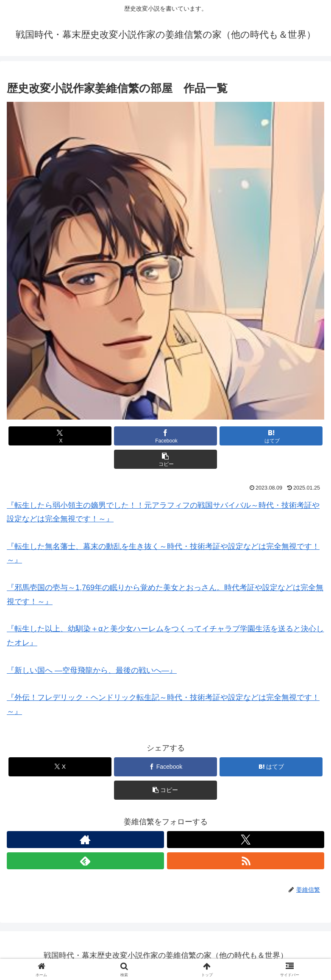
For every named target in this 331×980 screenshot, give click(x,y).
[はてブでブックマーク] (271, 436)
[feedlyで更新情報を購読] (85, 861)
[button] (165, 459)
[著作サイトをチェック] (85, 840)
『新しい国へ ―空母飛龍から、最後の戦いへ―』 (92, 670)
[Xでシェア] (60, 436)
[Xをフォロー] (246, 840)
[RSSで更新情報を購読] (246, 861)
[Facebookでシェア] (165, 436)
